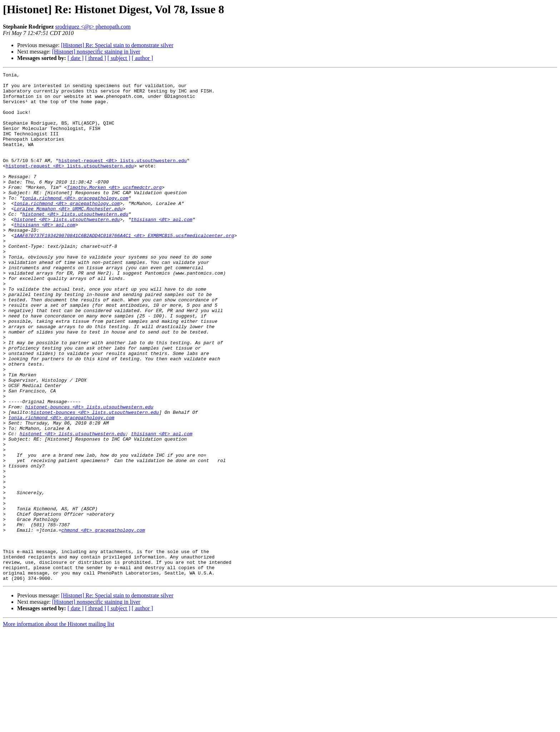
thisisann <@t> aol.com (162, 249)
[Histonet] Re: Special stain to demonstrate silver (117, 45)
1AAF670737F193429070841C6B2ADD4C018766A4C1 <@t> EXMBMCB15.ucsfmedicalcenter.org (124, 269)
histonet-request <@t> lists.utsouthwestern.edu (123, 179)
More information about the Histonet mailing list (59, 726)
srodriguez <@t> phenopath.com (93, 27)
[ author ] (142, 58)
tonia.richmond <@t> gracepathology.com (75, 224)
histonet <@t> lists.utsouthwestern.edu (75, 243)
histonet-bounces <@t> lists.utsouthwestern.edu (89, 474)
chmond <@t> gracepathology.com (103, 622)
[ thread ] (96, 58)
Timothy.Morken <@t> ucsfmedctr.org (114, 211)
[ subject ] (119, 58)
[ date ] (76, 58)
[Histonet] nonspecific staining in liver (96, 52)
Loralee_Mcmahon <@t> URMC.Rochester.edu (68, 236)
